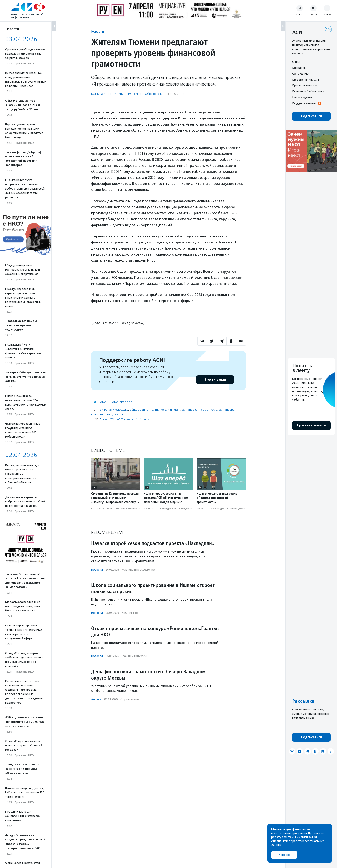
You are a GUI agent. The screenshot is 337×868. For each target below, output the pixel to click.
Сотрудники (301, 73)
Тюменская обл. (122, 402)
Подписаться (311, 116)
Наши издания (302, 97)
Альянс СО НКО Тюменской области (124, 419)
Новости (97, 31)
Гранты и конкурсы (134, 656)
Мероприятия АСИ (305, 80)
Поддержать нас (304, 103)
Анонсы (96, 699)
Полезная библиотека (308, 91)
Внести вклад (215, 380)
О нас (296, 62)
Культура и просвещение (108, 94)
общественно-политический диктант (155, 410)
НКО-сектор (135, 94)
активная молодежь (114, 410)
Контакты (299, 68)
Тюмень (104, 402)
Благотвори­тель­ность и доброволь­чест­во (134, 508)
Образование (155, 94)
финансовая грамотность (199, 410)
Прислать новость (305, 85)
